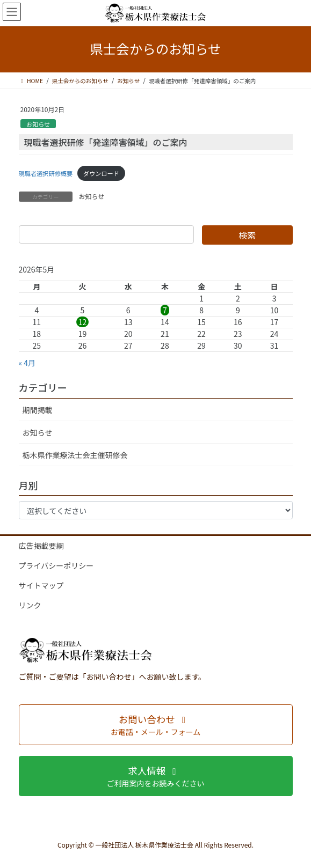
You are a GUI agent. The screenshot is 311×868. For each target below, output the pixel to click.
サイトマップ (41, 585)
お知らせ (38, 124)
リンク (30, 605)
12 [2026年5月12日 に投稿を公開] (83, 322)
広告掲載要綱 (41, 546)
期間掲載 (38, 410)
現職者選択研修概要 (46, 173)
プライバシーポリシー (56, 565)
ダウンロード (101, 173)
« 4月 (27, 363)
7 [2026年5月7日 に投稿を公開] (165, 310)
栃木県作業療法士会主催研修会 (75, 455)
